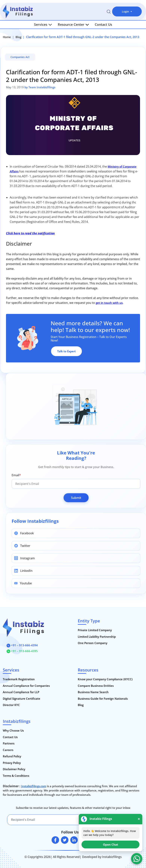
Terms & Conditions (16, 776)
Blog (18, 37)
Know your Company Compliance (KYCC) (105, 679)
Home (7, 37)
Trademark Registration (19, 679)
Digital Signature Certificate (21, 699)
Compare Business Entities (96, 686)
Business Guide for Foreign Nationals (103, 699)
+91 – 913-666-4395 (22, 651)
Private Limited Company (95, 630)
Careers (8, 750)
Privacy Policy (12, 763)
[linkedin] (74, 840)
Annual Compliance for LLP (21, 692)
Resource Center (73, 24)
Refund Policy (12, 756)
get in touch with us (109, 303)
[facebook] (55, 840)
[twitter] (65, 840)
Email (16, 475)
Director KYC (11, 705)
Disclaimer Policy (14, 769)
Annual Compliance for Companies (26, 686)
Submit (76, 498)
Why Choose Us (13, 730)
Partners (9, 743)
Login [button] (126, 11)
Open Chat (111, 844)
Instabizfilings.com (34, 786)
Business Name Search (93, 692)
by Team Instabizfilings (40, 87)
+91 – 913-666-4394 (22, 645)
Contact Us (103, 24)
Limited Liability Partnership (97, 637)
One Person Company (93, 643)
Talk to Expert (66, 351)
